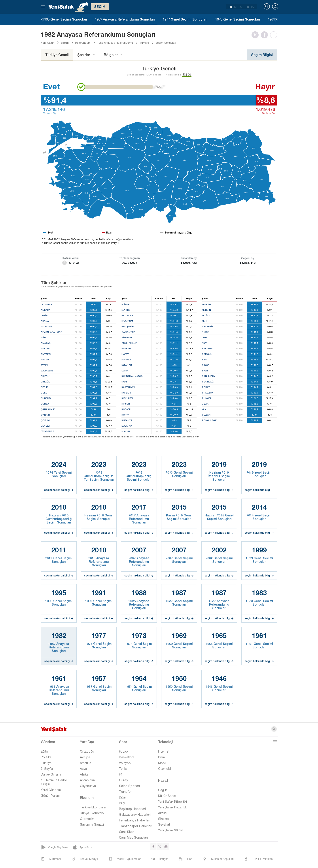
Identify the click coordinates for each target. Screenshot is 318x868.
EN (236, 7)
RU (253, 7)
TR (230, 7)
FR (247, 7)
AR (242, 7)
